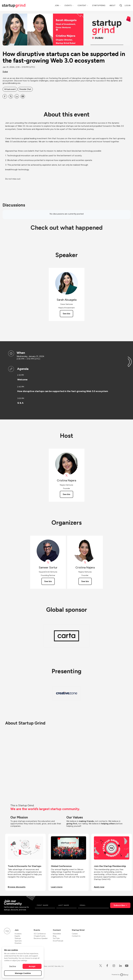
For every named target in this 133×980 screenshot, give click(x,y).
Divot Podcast (58, 941)
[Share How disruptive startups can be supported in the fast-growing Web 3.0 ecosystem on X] (11, 96)
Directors (18, 943)
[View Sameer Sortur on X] (48, 562)
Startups (18, 938)
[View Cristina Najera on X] (67, 475)
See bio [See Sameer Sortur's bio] (48, 581)
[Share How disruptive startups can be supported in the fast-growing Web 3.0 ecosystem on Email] (23, 96)
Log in (128, 6)
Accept (32, 966)
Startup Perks (99, 6)
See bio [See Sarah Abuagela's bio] (66, 314)
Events (68, 6)
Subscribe (119, 905)
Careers (75, 934)
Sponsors (18, 941)
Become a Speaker (41, 938)
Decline (13, 966)
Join (57, 6)
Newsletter (57, 934)
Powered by (120, 975)
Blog (55, 936)
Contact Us (76, 936)
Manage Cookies (23, 973)
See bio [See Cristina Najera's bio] (66, 494)
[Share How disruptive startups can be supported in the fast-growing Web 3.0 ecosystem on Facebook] (5, 96)
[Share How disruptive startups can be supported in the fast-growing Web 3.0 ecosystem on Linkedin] (17, 96)
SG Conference (40, 934)
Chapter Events (40, 936)
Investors (18, 934)
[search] (121, 5)
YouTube (56, 938)
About (112, 6)
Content (82, 6)
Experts (17, 936)
